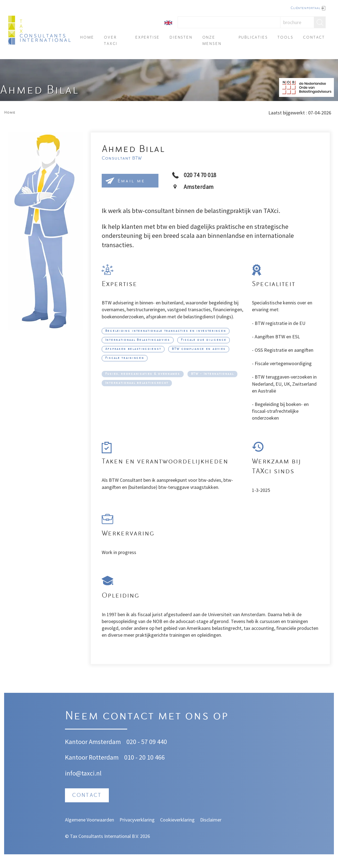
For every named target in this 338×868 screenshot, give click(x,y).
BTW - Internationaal (212, 374)
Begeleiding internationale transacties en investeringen (166, 331)
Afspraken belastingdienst (133, 349)
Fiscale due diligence (204, 340)
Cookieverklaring (177, 820)
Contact (314, 38)
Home (87, 38)
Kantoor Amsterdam (93, 742)
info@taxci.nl (83, 773)
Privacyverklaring (137, 820)
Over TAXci (111, 41)
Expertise (147, 38)
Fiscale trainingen (125, 358)
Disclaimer (211, 820)
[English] (168, 22)
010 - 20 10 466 (144, 757)
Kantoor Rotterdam (92, 757)
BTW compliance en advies (199, 349)
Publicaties (253, 38)
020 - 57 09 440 (147, 742)
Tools (285, 38)
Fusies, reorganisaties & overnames (143, 374)
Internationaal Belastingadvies (138, 340)
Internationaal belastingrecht (137, 383)
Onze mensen (212, 41)
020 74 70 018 (200, 175)
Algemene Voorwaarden (90, 820)
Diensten (181, 38)
